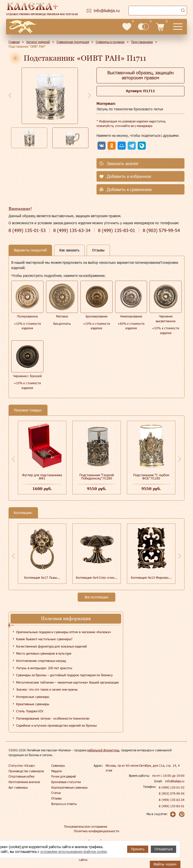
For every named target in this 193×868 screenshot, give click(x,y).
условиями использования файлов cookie (73, 851)
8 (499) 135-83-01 (172, 806)
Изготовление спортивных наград (41, 661)
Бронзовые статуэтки (66, 782)
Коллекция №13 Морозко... (151, 577)
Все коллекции (96, 597)
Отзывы (56, 798)
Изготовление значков (24, 782)
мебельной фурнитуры (103, 750)
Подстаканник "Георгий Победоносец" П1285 (97, 477)
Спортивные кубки (21, 776)
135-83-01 (117, 230)
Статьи (56, 793)
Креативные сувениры (33, 704)
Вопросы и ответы (64, 804)
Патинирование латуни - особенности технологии (53, 718)
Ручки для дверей (64, 776)
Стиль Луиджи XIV (30, 711)
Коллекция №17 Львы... (42, 577)
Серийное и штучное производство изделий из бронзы (56, 725)
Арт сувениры (18, 787)
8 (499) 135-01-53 (172, 787)
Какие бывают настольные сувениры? (44, 639)
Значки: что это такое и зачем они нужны (47, 689)
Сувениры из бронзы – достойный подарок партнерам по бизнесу (64, 675)
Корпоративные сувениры (69, 787)
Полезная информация (66, 618)
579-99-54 (161, 230)
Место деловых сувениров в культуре (44, 653)
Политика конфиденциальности (96, 831)
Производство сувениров (26, 771)
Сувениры (58, 765)
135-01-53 (27, 230)
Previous (10, 95)
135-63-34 (72, 230)
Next (89, 95)
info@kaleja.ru (175, 781)
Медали (57, 771)
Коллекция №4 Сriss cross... (97, 577)
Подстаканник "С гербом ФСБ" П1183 (151, 477)
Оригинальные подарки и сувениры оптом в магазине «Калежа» (64, 632)
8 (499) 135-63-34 (172, 800)
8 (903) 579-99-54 (172, 793)
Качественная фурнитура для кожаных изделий (51, 646)
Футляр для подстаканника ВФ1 (42, 477)
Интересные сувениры (33, 697)
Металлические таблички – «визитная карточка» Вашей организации (67, 682)
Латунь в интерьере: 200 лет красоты (44, 668)
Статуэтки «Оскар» (22, 765)
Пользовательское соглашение (86, 826)
